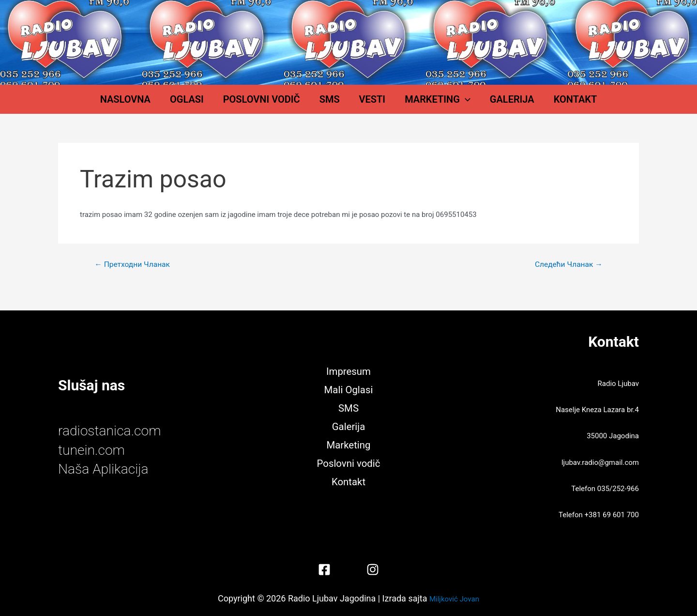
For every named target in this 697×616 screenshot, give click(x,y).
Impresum (349, 370)
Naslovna (159, 104)
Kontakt (542, 104)
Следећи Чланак (567, 274)
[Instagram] (373, 570)
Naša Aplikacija (106, 469)
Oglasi (211, 104)
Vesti (368, 104)
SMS (334, 104)
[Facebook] (324, 570)
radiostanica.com (113, 431)
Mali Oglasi (348, 389)
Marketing (423, 104)
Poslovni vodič (276, 104)
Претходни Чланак (134, 274)
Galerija (488, 104)
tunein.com (93, 450)
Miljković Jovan (454, 598)
